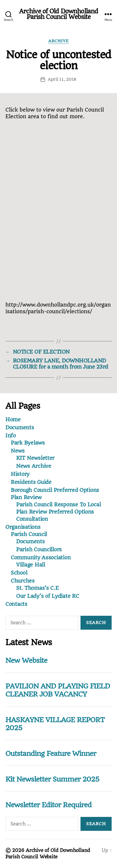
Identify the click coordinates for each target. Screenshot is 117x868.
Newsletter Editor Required (48, 805)
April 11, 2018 (62, 79)
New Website (26, 660)
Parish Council (29, 534)
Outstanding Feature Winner (51, 754)
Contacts (16, 604)
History (20, 474)
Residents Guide (31, 482)
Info (11, 436)
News (18, 451)
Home (13, 420)
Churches (23, 581)
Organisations (23, 527)
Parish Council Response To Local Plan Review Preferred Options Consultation (58, 512)
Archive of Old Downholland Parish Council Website (58, 14)
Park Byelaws (28, 443)
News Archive (34, 466)
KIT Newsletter (35, 458)
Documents (20, 428)
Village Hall (31, 565)
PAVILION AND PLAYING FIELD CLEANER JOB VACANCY (58, 690)
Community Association (41, 558)
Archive (58, 41)
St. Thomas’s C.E (37, 588)
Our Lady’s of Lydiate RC (48, 596)
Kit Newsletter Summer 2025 (52, 779)
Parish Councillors (39, 550)
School (19, 573)
